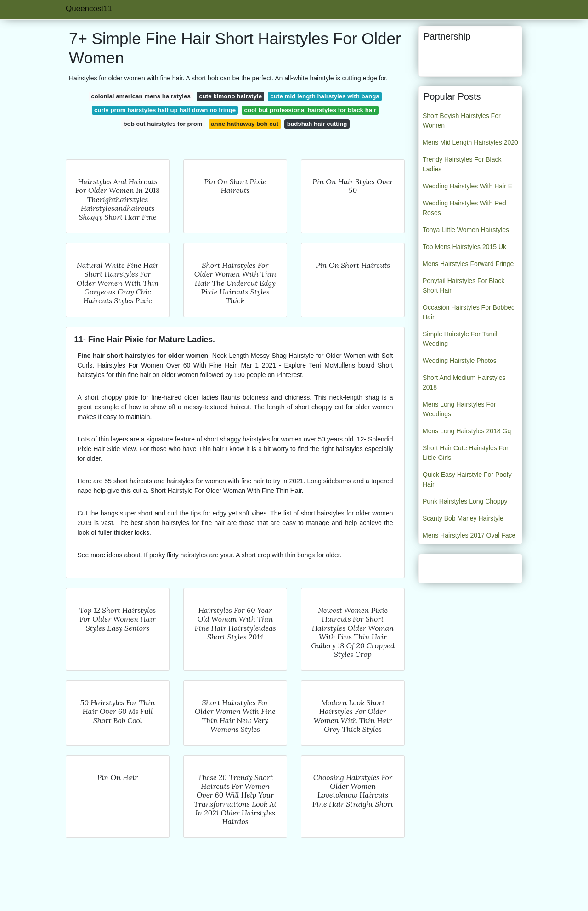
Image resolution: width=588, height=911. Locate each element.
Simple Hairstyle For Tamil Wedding (460, 339)
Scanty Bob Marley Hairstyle (463, 518)
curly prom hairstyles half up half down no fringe (165, 110)
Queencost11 (89, 8)
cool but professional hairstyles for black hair (310, 110)
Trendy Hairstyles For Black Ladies (462, 164)
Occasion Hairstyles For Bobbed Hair (469, 312)
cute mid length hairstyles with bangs (325, 96)
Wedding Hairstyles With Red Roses (464, 208)
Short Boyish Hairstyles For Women (462, 121)
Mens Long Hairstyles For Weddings (459, 409)
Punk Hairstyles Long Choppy (465, 501)
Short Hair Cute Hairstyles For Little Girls (466, 453)
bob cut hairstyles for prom (163, 124)
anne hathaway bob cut (245, 124)
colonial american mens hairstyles (141, 96)
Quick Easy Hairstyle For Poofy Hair (467, 479)
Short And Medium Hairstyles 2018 (464, 382)
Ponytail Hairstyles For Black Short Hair (464, 286)
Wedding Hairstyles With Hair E (467, 186)
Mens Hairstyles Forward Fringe (468, 264)
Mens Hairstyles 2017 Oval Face (469, 535)
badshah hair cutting (317, 124)
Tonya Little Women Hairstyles (466, 230)
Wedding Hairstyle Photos (460, 361)
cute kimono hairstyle (230, 96)
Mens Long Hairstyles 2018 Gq (467, 431)
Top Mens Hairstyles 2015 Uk (464, 247)
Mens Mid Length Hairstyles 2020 (470, 142)
